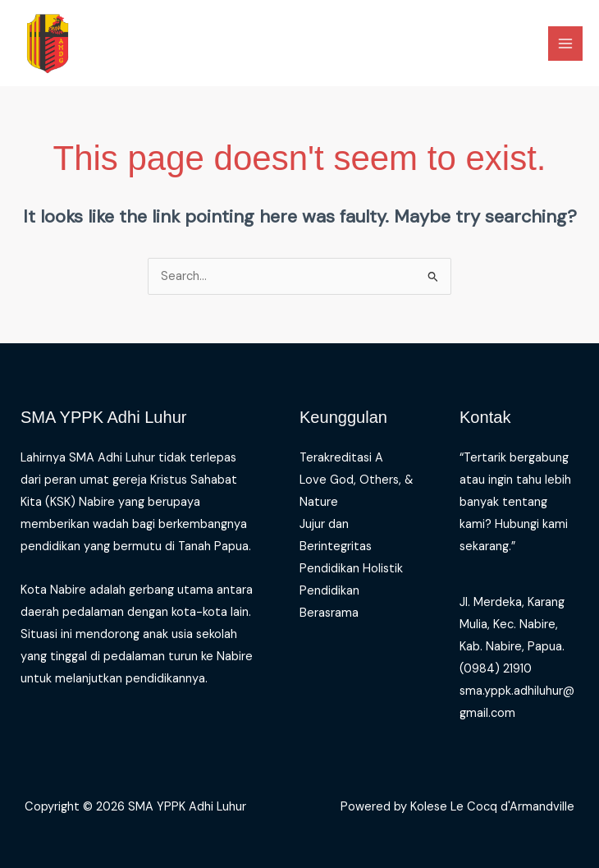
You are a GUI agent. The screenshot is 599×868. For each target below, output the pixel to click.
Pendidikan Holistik (351, 569)
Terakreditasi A (341, 458)
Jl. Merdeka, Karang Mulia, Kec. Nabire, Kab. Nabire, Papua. (512, 625)
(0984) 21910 (496, 669)
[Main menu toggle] (565, 44)
